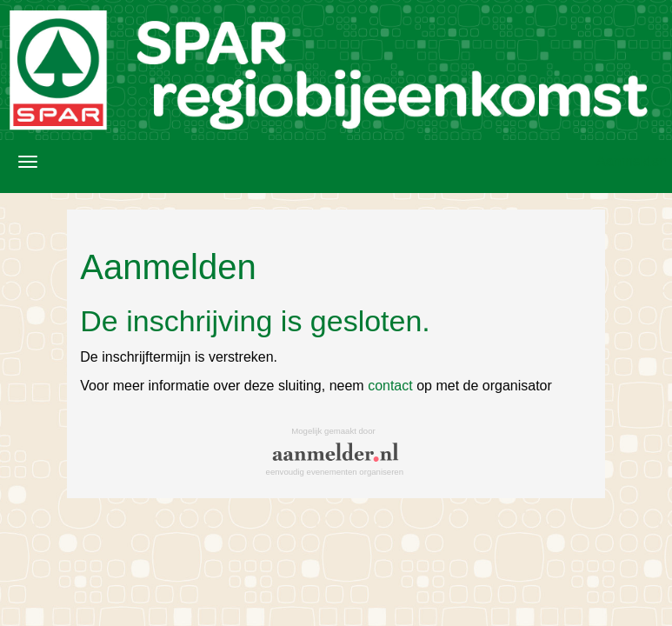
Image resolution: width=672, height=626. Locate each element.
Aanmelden (632, 161)
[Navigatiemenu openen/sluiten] (28, 162)
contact (390, 386)
